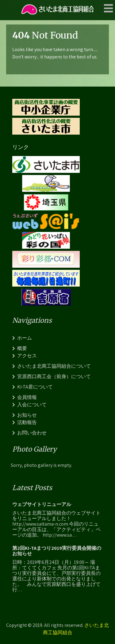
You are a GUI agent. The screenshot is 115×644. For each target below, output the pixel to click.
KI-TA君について (35, 387)
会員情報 (27, 397)
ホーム (25, 338)
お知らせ (27, 415)
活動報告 (27, 422)
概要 (22, 348)
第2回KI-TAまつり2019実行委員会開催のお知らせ (57, 551)
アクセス (27, 356)
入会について (32, 405)
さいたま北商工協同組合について (54, 366)
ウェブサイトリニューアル (42, 504)
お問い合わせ (32, 433)
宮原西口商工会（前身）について (54, 376)
